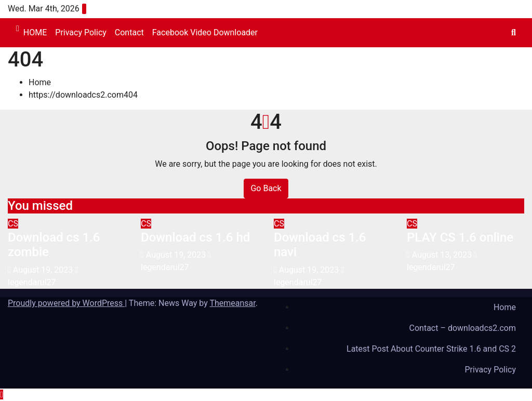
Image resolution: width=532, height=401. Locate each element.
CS (13, 224)
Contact (129, 32)
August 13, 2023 (443, 255)
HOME (35, 32)
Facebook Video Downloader (205, 32)
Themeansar (232, 303)
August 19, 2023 (44, 270)
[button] (514, 32)
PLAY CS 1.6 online (460, 237)
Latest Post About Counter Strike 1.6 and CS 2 (431, 349)
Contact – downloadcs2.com (463, 328)
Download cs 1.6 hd (195, 237)
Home (40, 82)
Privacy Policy (81, 32)
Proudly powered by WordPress (66, 303)
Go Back (266, 188)
